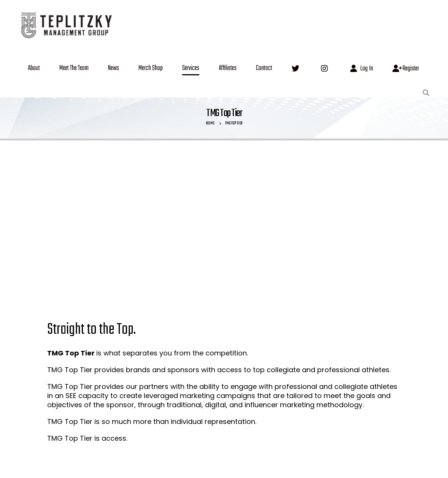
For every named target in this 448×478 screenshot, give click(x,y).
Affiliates (228, 68)
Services (191, 68)
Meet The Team (74, 68)
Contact (264, 68)
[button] (426, 93)
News (114, 68)
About (34, 68)
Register (406, 69)
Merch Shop (151, 68)
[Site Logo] (66, 25)
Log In (362, 69)
